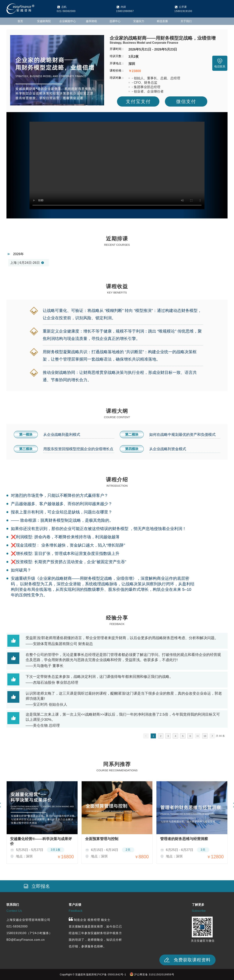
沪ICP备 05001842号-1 (111, 974)
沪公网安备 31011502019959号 (154, 974)
